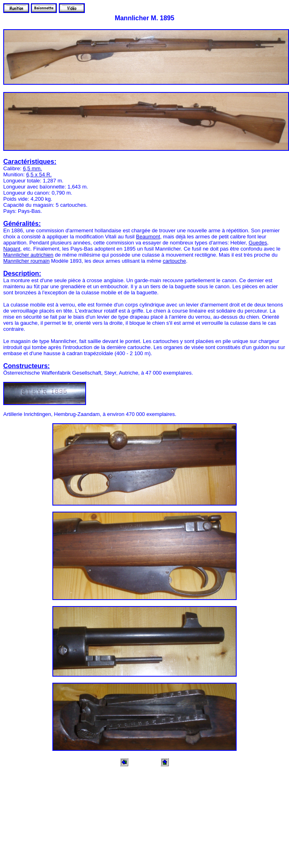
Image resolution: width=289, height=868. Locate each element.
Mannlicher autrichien (28, 255)
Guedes (258, 243)
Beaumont (148, 237)
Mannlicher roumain (26, 261)
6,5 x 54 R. (39, 175)
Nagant (12, 249)
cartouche (174, 261)
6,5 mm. (32, 168)
